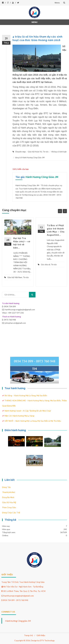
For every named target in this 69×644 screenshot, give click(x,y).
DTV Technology (47, 640)
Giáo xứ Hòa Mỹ (9, 502)
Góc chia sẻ (45, 265)
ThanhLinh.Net (9, 492)
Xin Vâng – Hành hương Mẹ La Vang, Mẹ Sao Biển (26, 395)
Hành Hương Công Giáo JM (33, 158)
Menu (57, 3)
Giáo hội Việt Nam (15, 277)
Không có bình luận (59, 152)
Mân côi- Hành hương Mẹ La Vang (19, 416)
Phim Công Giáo (9, 507)
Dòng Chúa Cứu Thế (11, 513)
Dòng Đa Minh (8, 497)
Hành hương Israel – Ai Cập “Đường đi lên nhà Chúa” (28, 411)
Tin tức (46, 152)
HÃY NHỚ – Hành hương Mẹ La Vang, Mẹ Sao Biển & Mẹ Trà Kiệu (33, 421)
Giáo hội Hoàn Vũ (35, 152)
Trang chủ (29, 635)
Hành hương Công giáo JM (18, 621)
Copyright (19, 640)
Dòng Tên (6, 487)
